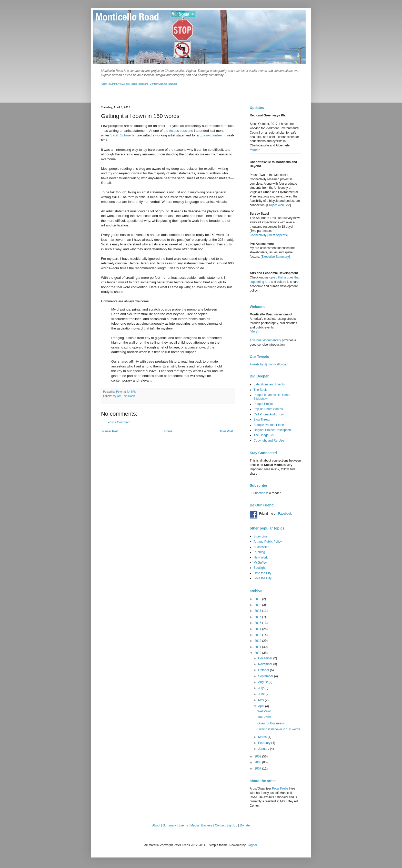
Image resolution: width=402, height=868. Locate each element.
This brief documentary (265, 340)
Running (259, 552)
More (254, 332)
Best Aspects (278, 235)
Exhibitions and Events (269, 384)
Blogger (252, 845)
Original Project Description (272, 430)
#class (174, 131)
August (263, 682)
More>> (255, 150)
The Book (260, 390)
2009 (258, 756)
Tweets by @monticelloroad (269, 364)
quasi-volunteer (211, 135)
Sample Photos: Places (269, 425)
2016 (258, 617)
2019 (258, 599)
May (262, 700)
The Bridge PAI (264, 435)
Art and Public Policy (268, 542)
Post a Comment (119, 422)
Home (168, 431)
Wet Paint (264, 711)
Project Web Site (279, 205)
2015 (258, 623)
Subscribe (258, 493)
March (263, 737)
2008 (258, 762)
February (265, 743)
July (261, 688)
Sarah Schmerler (123, 135)
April (262, 706)
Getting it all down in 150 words (279, 729)
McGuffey (260, 563)
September (266, 676)
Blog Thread (262, 420)
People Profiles (264, 404)
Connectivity (258, 235)
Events (125, 84)
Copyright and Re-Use (269, 441)
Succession (261, 547)
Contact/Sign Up (158, 84)
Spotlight (260, 568)
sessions (186, 131)
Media (134, 84)
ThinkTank (128, 396)
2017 (258, 611)
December (266, 658)
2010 (258, 653)
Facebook (285, 514)
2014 (258, 629)
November (266, 664)
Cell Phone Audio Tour (269, 414)
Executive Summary (275, 257)
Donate (173, 84)
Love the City (263, 578)
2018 (258, 605)
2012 (258, 641)
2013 (258, 635)
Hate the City (262, 573)
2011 (258, 647)
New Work (261, 557)
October (264, 670)
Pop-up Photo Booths (268, 409)
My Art (117, 396)
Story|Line (260, 536)
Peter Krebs (280, 789)
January (264, 749)
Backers (144, 84)
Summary (114, 84)
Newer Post (110, 431)
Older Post (226, 431)
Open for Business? (271, 723)
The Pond (264, 717)
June (262, 694)
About (104, 84)
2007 (258, 769)
